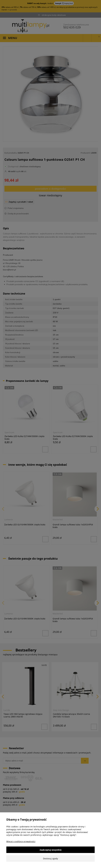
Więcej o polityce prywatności (21, 841)
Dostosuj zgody (50, 859)
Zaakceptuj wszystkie (51, 850)
